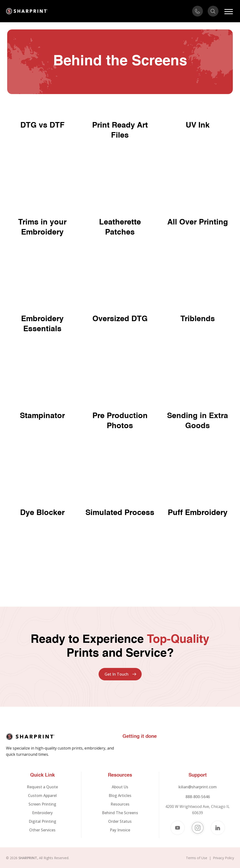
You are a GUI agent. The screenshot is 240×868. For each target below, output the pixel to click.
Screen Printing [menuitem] (42, 804)
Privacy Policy (223, 858)
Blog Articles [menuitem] (120, 795)
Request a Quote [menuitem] (42, 787)
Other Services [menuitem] (42, 830)
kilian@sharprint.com (198, 787)
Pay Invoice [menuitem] (120, 830)
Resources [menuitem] (120, 804)
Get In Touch (117, 674)
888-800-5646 (198, 797)
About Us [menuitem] (120, 787)
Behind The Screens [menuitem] (120, 813)
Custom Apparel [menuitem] (42, 795)
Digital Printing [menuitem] (42, 821)
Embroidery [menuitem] (42, 813)
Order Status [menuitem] (120, 821)
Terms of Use (197, 858)
